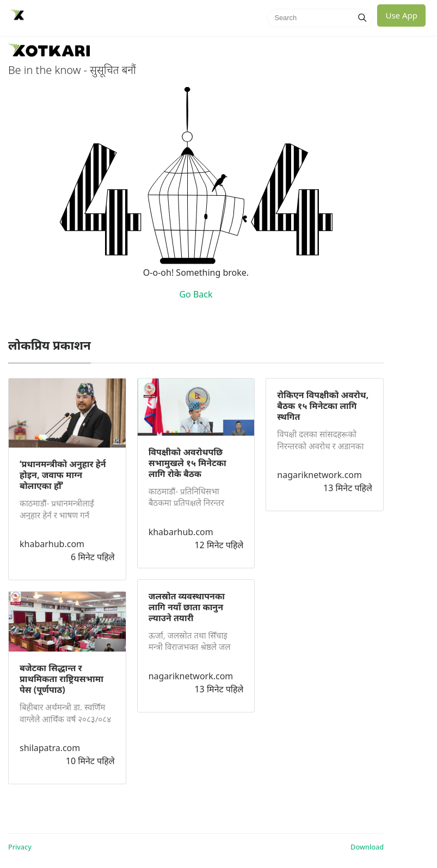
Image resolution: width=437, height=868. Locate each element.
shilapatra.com (50, 748)
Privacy (20, 847)
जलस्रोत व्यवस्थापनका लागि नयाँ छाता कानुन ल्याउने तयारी (187, 607)
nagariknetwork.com (191, 676)
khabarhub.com (52, 544)
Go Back (196, 294)
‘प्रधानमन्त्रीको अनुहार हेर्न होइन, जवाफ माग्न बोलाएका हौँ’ (63, 475)
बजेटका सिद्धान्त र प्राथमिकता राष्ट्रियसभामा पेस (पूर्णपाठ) (61, 679)
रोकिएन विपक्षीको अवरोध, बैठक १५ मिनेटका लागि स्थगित (323, 406)
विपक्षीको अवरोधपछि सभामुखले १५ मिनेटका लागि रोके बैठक (187, 463)
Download (367, 847)
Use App (401, 15)
